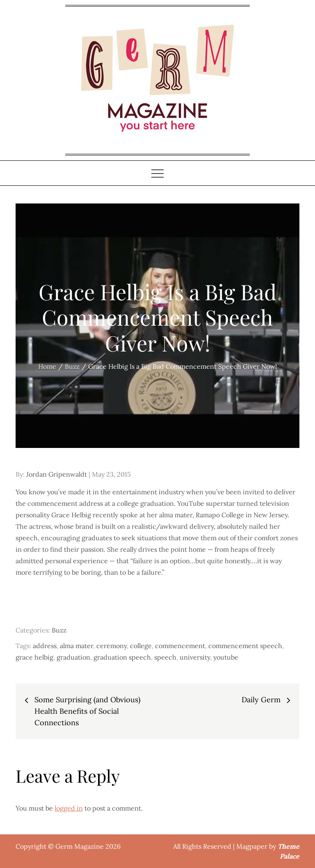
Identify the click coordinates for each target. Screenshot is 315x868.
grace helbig (34, 657)
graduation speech (122, 657)
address (45, 646)
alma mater (76, 646)
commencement (180, 646)
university (195, 657)
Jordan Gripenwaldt (57, 474)
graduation (73, 657)
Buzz (59, 630)
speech (165, 657)
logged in (69, 808)
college (141, 646)
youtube (226, 657)
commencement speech (245, 646)
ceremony (112, 646)
